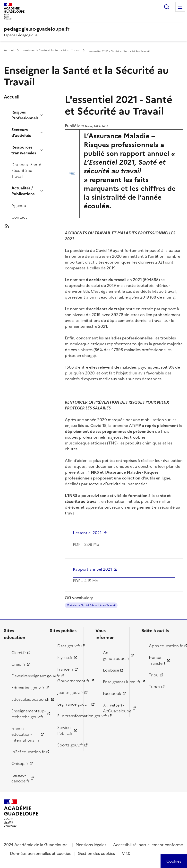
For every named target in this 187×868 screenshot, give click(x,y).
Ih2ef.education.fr (22, 752)
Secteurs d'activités (21, 133)
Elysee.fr (65, 657)
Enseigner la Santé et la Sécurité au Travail (51, 50)
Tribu (154, 675)
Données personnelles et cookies (40, 853)
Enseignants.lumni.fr (113, 682)
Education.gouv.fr (22, 688)
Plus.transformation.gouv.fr (68, 716)
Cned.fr (18, 664)
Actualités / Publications (23, 191)
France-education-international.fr (22, 734)
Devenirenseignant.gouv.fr (22, 676)
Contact (19, 217)
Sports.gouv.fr (68, 745)
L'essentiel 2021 (87, 533)
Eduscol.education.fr (22, 699)
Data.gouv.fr (68, 646)
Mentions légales (91, 845)
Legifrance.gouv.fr (68, 704)
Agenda (19, 205)
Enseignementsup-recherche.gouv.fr (22, 714)
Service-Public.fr (65, 730)
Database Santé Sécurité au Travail (26, 170)
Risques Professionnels (25, 115)
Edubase (111, 670)
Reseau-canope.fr (20, 778)
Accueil (9, 50)
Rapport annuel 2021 (92, 569)
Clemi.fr (19, 653)
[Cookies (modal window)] (174, 861)
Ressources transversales (24, 150)
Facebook (112, 693)
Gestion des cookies (96, 853)
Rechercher (167, 7)
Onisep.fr (20, 763)
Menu (180, 7)
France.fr (65, 669)
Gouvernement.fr (68, 681)
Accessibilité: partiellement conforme (148, 845)
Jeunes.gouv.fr (68, 692)
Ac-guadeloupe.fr (113, 655)
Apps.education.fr (159, 646)
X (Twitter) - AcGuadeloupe (113, 708)
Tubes (154, 687)
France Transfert (157, 660)
